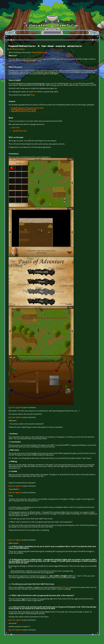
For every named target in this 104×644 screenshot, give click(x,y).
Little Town (15, 128)
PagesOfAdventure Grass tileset (23, 111)
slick (53, 84)
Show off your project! (16, 49)
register (18, 408)
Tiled (35, 92)
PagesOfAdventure (39, 53)
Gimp (33, 95)
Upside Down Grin (20, 131)
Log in (10, 408)
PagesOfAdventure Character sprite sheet (27, 108)
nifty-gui (72, 84)
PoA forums (65, 588)
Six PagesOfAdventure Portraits (24, 110)
